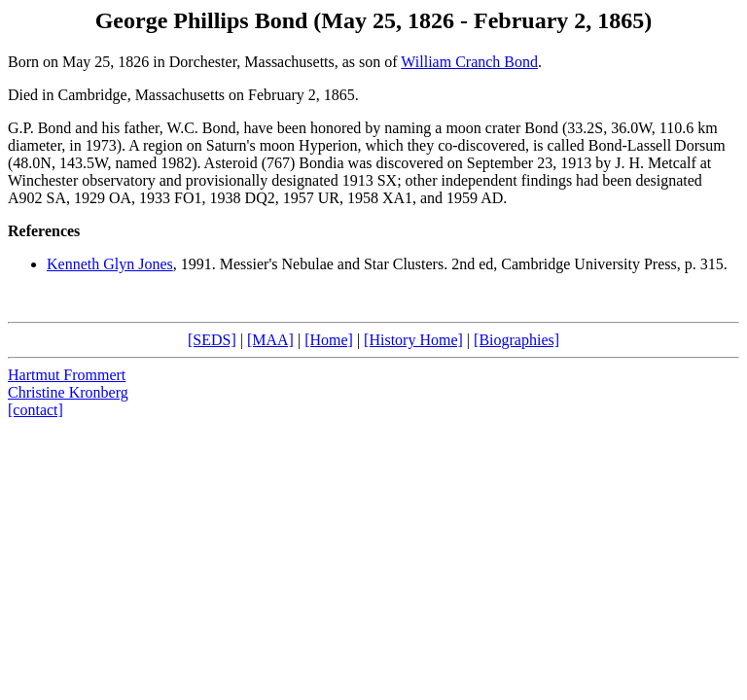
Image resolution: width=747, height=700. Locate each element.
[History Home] (413, 340)
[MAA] (270, 340)
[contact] (36, 410)
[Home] (329, 340)
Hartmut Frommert (67, 375)
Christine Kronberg (68, 392)
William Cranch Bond (469, 62)
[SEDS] (212, 340)
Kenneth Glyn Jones (110, 264)
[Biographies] (516, 340)
